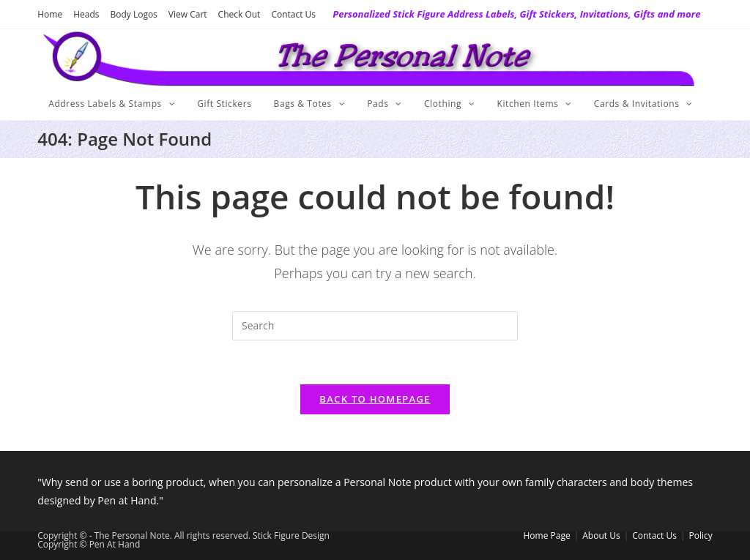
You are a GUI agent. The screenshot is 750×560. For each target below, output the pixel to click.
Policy (701, 535)
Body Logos (133, 14)
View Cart (188, 14)
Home (50, 14)
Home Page (547, 535)
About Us (601, 535)
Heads (86, 14)
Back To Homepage (375, 399)
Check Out (240, 14)
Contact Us (293, 14)
